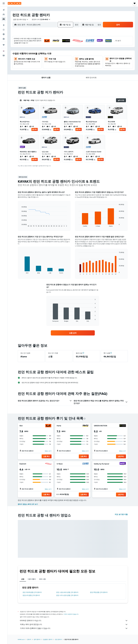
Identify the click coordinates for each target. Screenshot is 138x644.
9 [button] (65, 50)
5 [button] (45, 50)
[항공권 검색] (4, 10)
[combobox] (20, 19)
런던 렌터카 (58, 639)
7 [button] (55, 50)
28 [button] (55, 66)
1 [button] (60, 45)
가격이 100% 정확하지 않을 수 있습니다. (74, 628)
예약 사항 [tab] (42, 579)
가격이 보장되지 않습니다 (71, 614)
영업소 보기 (48, 451)
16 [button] (65, 55)
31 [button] (34, 71)
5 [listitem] (65, 126)
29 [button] (60, 66)
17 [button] (34, 60)
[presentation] (85, 419)
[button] (4, 3)
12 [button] (45, 55)
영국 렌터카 (37, 639)
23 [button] (65, 60)
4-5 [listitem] (32, 126)
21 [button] (55, 60)
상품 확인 (35, 129)
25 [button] (40, 66)
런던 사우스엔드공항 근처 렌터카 (67, 595)
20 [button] (50, 60)
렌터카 (29, 639)
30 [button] (65, 66)
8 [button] (60, 50)
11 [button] (40, 55)
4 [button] (40, 50)
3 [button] (34, 50)
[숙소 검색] (4, 14)
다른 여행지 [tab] (32, 579)
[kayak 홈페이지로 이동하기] (15, 3)
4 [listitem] (43, 126)
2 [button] (65, 45)
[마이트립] (4, 45)
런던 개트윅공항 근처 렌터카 (32, 592)
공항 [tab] (23, 579)
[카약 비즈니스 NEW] (4, 39)
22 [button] (60, 60)
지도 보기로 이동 (121, 514)
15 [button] (60, 55)
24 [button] (34, 66)
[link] (73, 333)
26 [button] (45, 66)
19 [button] (45, 60)
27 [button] (50, 66)
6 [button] (50, 50)
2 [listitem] (21, 126)
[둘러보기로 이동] (4, 25)
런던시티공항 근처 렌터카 (31, 595)
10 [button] (34, 55)
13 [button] (50, 55)
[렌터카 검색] (4, 19)
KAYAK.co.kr (21, 639)
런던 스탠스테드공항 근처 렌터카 (67, 592)
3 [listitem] (70, 126)
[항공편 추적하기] (4, 30)
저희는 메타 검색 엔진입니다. (74, 624)
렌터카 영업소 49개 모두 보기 (28, 504)
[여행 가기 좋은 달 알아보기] (4, 34)
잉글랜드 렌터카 (48, 639)
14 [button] (55, 55)
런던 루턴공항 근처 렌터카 (99, 592)
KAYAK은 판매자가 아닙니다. (74, 621)
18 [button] (40, 60)
